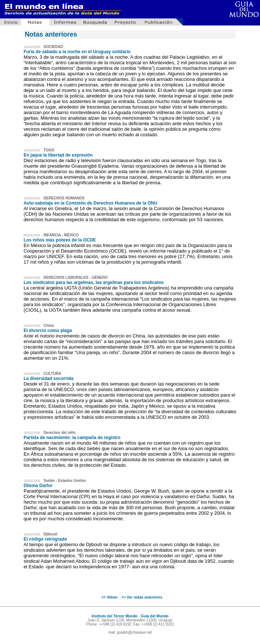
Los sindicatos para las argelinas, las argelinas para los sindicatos (94, 282)
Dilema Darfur (38, 486)
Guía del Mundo (155, 616)
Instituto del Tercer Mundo (115, 616)
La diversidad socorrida (48, 378)
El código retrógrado (45, 539)
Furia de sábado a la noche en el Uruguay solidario (77, 52)
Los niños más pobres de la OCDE (60, 240)
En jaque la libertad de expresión (58, 155)
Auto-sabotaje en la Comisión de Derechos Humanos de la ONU (91, 203)
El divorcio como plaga (48, 330)
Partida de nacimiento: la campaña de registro (72, 438)
